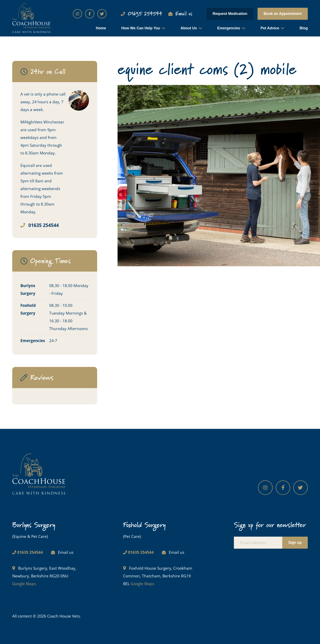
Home (101, 28)
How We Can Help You (141, 28)
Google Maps (24, 583)
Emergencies (229, 28)
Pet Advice (270, 28)
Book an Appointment (283, 14)
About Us (189, 28)
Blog (304, 28)
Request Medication (230, 14)
